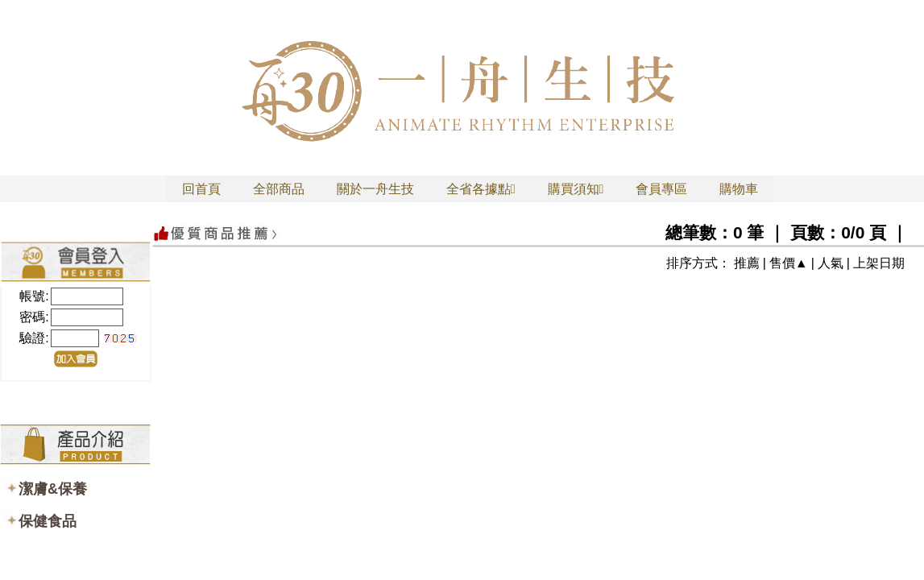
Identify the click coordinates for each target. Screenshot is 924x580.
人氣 (831, 263)
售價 (782, 263)
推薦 (747, 263)
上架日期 (879, 263)
